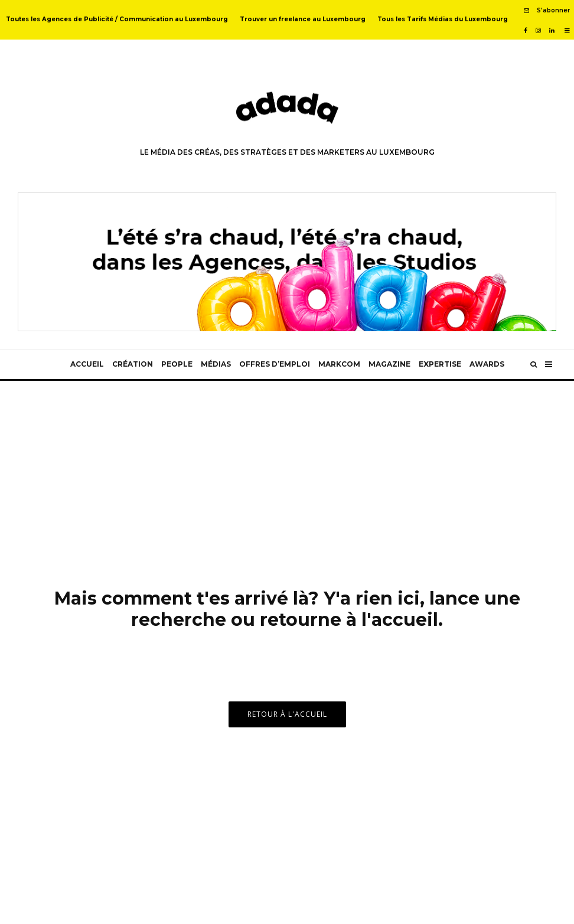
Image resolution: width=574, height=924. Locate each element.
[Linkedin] (552, 31)
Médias (216, 364)
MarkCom (339, 364)
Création (133, 364)
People (177, 364)
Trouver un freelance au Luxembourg (303, 19)
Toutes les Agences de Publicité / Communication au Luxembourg (117, 19)
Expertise (440, 364)
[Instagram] (538, 31)
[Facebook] (526, 31)
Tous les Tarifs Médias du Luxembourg (443, 19)
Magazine (389, 364)
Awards (487, 364)
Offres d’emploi (275, 364)
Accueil (87, 364)
